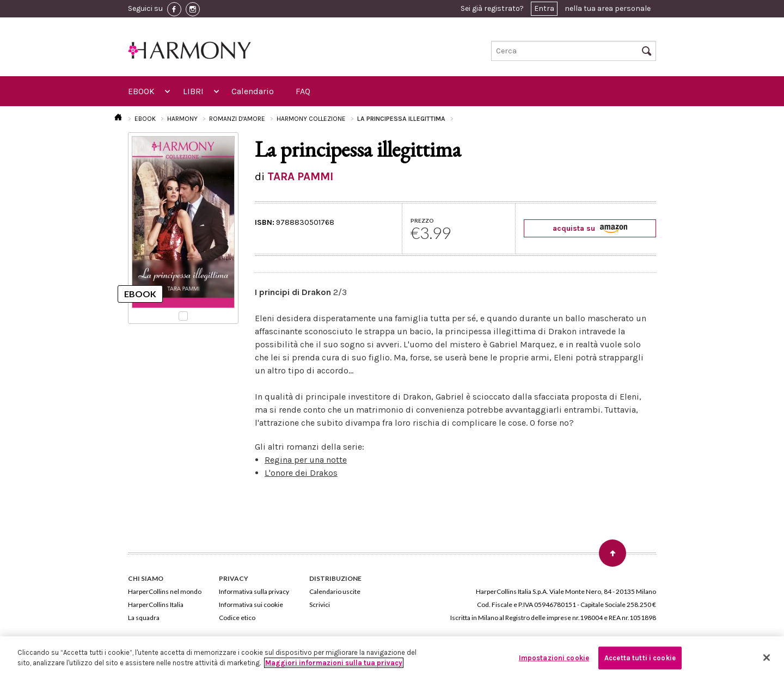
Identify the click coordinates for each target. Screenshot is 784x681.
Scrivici (320, 605)
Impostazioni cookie (554, 658)
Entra (544, 8)
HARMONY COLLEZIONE (311, 119)
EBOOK (141, 91)
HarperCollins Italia (156, 605)
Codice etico (237, 618)
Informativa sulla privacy (254, 591)
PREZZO (422, 220)
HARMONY (182, 119)
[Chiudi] (767, 658)
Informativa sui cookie (251, 605)
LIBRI (193, 91)
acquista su (590, 228)
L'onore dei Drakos (301, 473)
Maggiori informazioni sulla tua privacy (334, 663)
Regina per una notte (306, 460)
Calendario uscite (335, 591)
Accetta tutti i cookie (640, 658)
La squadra (144, 618)
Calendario (253, 91)
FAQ (303, 91)
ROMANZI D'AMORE (237, 119)
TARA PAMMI (300, 176)
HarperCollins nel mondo (165, 591)
